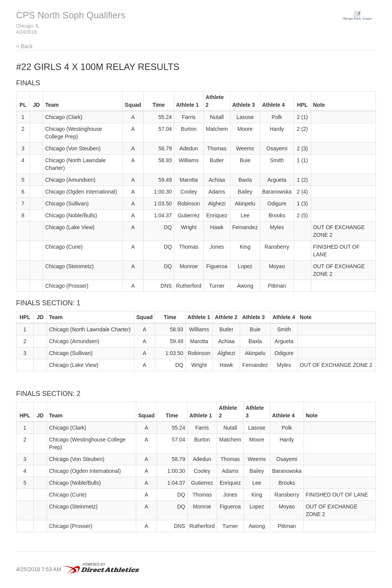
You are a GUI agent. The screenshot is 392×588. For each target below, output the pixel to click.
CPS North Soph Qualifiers (71, 15)
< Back (24, 46)
